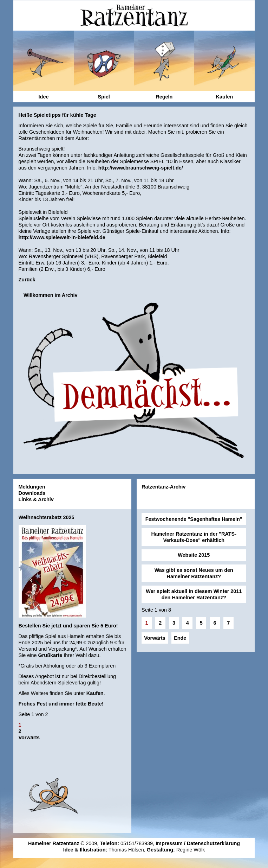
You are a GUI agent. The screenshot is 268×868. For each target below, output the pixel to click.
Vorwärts (29, 738)
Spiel (104, 97)
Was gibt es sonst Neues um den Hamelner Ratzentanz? (194, 573)
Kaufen (95, 693)
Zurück (27, 280)
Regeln (164, 97)
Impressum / (171, 843)
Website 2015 (194, 555)
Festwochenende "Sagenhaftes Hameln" (194, 519)
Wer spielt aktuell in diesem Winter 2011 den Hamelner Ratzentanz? (194, 594)
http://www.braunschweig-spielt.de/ (141, 168)
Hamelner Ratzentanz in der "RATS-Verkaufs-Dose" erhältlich (194, 537)
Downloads (32, 493)
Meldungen (32, 487)
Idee (44, 97)
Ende (180, 638)
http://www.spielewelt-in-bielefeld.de (62, 237)
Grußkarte (50, 655)
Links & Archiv (36, 499)
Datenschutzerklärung (213, 843)
